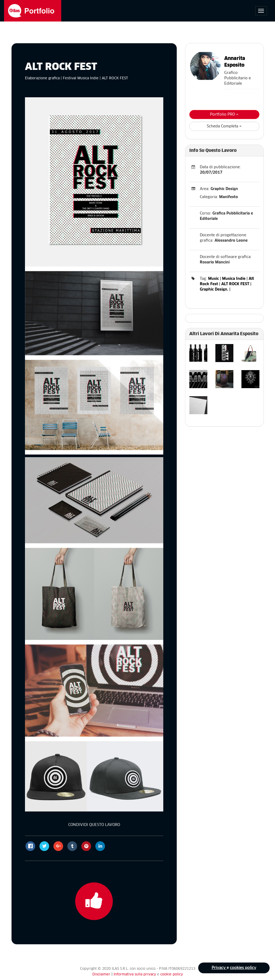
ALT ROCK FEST (235, 284)
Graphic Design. (214, 289)
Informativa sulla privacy (135, 974)
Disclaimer (101, 974)
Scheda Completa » (224, 126)
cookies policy (243, 968)
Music (214, 279)
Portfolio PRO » (224, 115)
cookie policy (172, 974)
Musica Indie (234, 279)
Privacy (219, 968)
